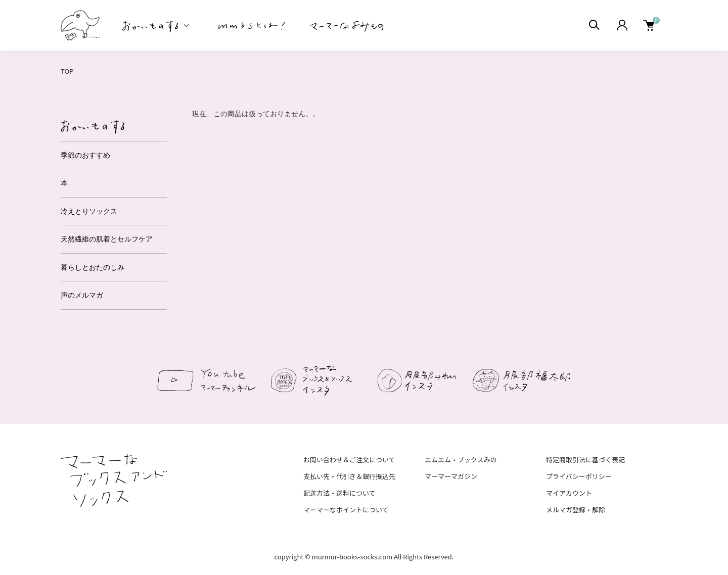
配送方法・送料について (339, 493)
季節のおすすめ (85, 155)
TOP (67, 71)
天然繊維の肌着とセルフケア (107, 239)
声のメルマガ (82, 295)
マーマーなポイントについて (346, 510)
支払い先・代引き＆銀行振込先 (349, 476)
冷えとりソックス (89, 211)
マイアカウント (569, 493)
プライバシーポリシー (579, 476)
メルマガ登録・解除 (576, 510)
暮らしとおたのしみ (93, 267)
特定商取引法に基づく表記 (585, 460)
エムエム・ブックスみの (461, 460)
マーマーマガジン (451, 476)
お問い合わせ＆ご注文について (349, 460)
